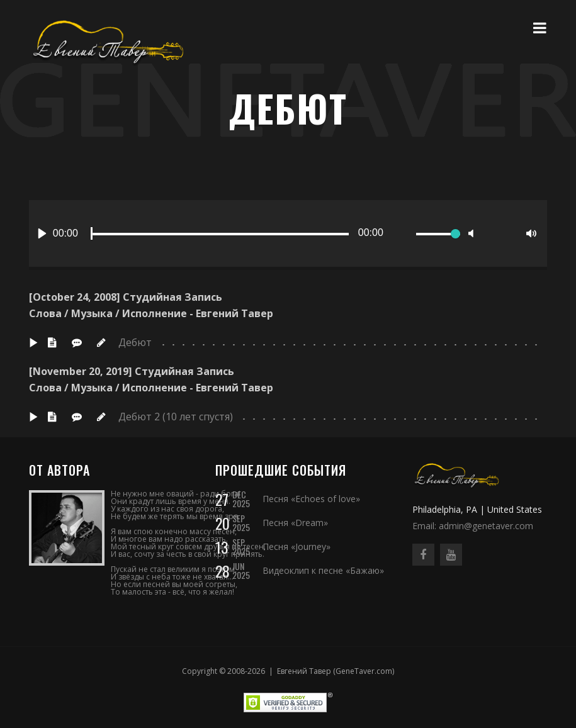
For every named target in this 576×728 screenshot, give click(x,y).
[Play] (42, 233)
